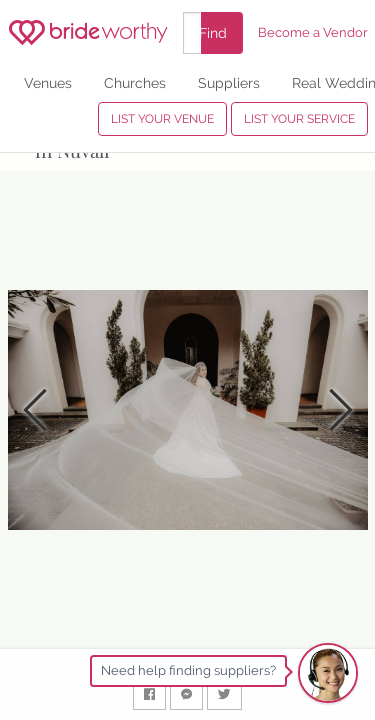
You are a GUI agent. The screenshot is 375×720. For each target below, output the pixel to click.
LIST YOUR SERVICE (299, 119)
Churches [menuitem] (135, 82)
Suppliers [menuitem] (229, 82)
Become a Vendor (313, 32)
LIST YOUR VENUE (162, 119)
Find (213, 32)
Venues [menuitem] (48, 82)
